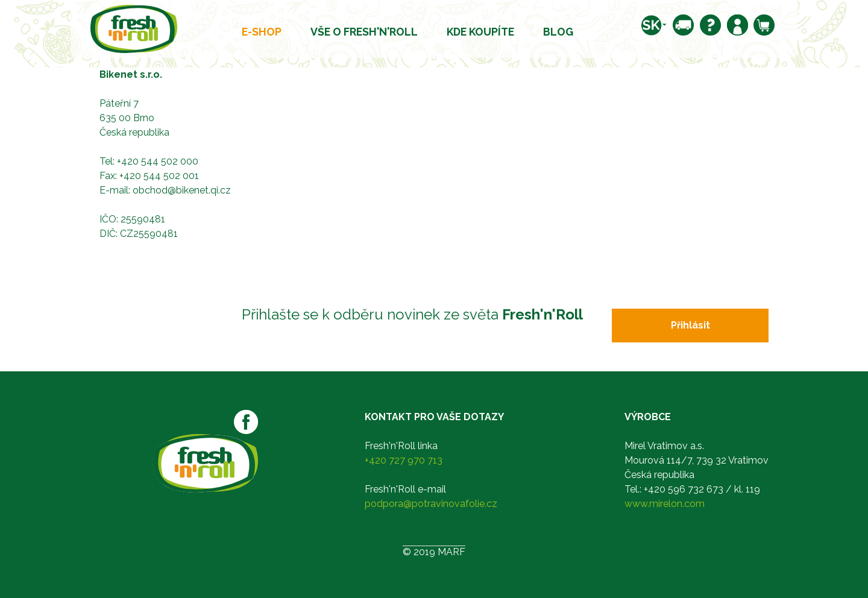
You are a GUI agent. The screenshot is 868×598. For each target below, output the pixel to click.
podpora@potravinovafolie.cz (431, 504)
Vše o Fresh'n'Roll (364, 32)
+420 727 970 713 (404, 460)
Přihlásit (690, 325)
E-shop (262, 32)
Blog (558, 32)
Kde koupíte (480, 32)
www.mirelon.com (665, 504)
